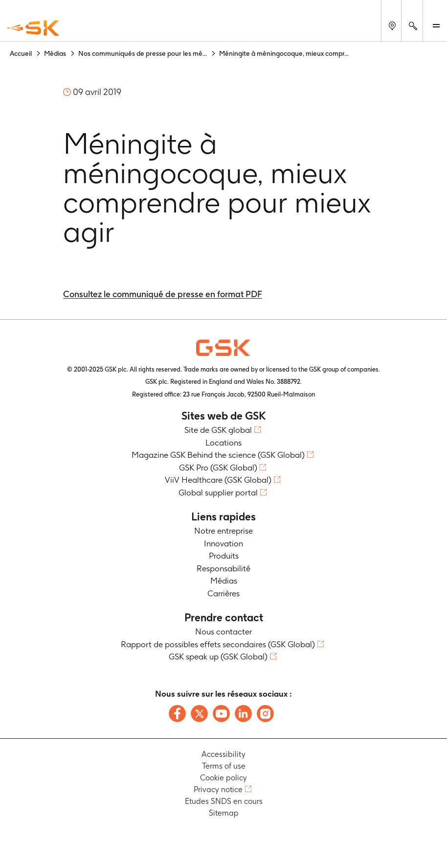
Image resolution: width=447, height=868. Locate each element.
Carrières (223, 593)
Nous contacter (223, 632)
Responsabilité (223, 568)
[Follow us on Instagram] (265, 714)
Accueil (21, 53)
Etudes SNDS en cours (224, 801)
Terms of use (224, 766)
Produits (224, 556)
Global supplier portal (218, 493)
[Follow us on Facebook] (177, 714)
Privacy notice (218, 789)
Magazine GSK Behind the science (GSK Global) (218, 455)
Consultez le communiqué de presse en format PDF (163, 294)
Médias (55, 53)
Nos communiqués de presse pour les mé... (143, 53)
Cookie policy (223, 778)
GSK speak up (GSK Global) (218, 657)
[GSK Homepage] (33, 28)
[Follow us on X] (199, 714)
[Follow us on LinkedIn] (243, 714)
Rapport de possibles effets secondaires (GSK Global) (218, 644)
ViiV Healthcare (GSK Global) (218, 480)
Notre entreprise (223, 531)
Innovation (223, 543)
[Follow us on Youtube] (221, 714)
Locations (223, 443)
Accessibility (223, 754)
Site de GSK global (218, 430)
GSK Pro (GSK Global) (218, 468)
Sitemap (224, 813)
